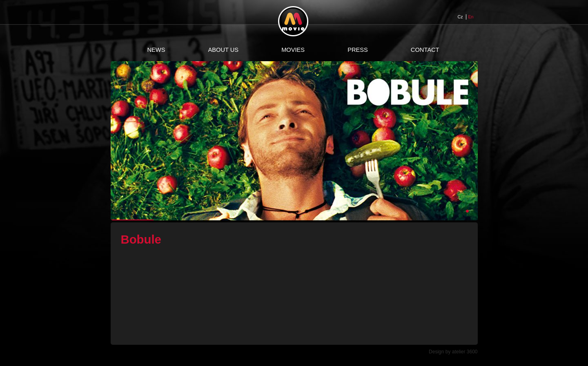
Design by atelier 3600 (453, 352)
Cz (460, 17)
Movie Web (293, 21)
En (471, 17)
